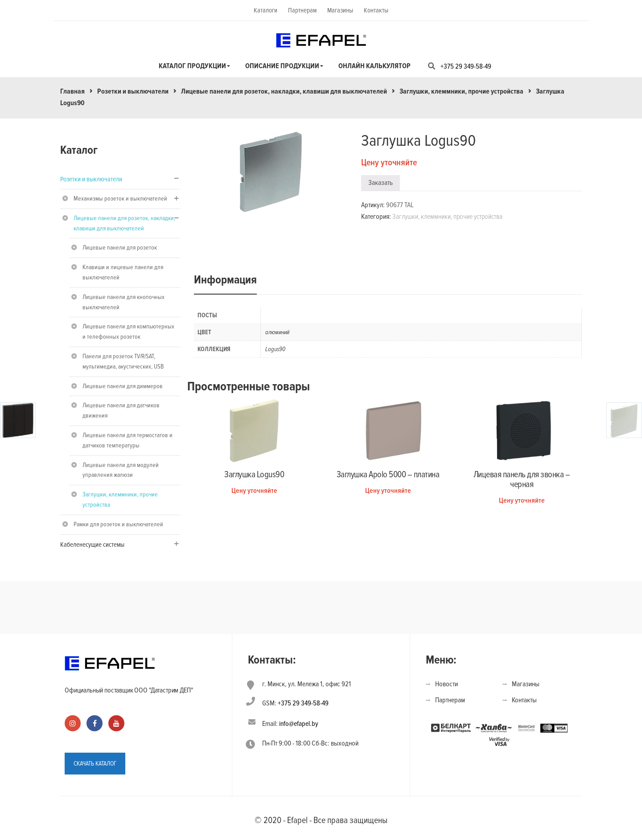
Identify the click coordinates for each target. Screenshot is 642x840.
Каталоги (265, 10)
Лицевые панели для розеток (120, 248)
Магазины (340, 10)
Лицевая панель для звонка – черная (522, 479)
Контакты (376, 10)
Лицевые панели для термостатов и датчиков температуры (128, 440)
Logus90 (275, 349)
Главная (72, 91)
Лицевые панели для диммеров (123, 386)
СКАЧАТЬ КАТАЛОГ (95, 764)
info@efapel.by (299, 724)
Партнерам (302, 10)
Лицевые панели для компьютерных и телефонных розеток (128, 332)
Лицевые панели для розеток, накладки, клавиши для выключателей (284, 91)
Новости (447, 684)
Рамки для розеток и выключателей (118, 524)
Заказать (381, 183)
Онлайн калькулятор (374, 66)
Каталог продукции (192, 66)
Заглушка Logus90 (254, 475)
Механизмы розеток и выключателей (120, 199)
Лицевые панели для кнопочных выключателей (123, 302)
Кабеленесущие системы (92, 545)
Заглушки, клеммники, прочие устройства (461, 91)
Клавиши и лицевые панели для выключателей (123, 272)
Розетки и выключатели (133, 91)
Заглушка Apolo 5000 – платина (388, 475)
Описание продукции (282, 66)
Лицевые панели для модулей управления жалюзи (121, 470)
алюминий (277, 332)
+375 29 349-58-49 (466, 66)
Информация (225, 280)
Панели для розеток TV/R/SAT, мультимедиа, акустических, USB (123, 361)
